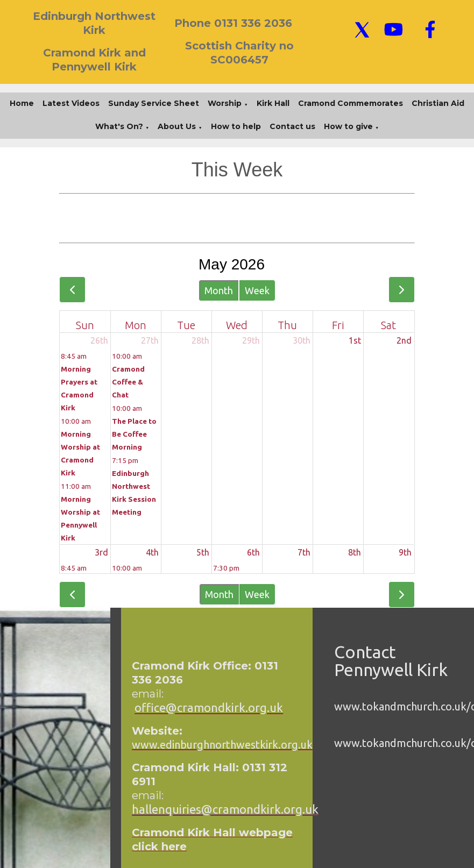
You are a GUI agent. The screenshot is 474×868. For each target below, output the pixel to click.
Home (22, 103)
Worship (225, 103)
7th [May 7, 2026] (304, 552)
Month (219, 290)
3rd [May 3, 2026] (101, 552)
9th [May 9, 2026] (405, 552)
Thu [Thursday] (287, 325)
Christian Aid (438, 103)
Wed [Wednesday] (237, 325)
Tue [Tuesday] (186, 325)
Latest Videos (71, 103)
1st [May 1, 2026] (355, 340)
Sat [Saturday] (388, 325)
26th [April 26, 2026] (99, 340)
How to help (236, 126)
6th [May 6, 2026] (253, 552)
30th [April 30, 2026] (302, 340)
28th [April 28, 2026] (200, 340)
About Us (177, 126)
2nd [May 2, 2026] (404, 340)
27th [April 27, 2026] (150, 340)
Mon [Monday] (136, 325)
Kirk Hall (273, 103)
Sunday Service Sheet (154, 103)
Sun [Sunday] (85, 325)
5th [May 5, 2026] (203, 552)
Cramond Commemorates (351, 103)
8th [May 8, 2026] (355, 552)
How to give (348, 126)
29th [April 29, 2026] (251, 340)
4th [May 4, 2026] (152, 552)
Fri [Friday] (338, 325)
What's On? (119, 126)
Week (257, 290)
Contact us (292, 126)
